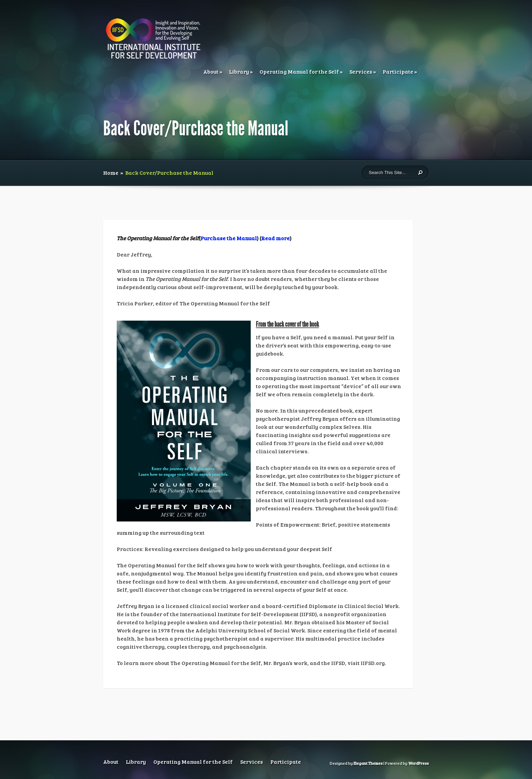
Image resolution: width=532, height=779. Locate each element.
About (211, 71)
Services (361, 71)
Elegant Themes (368, 763)
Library (239, 71)
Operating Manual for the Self (299, 71)
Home (111, 173)
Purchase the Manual (229, 238)
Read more (275, 238)
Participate (398, 71)
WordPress (419, 763)
